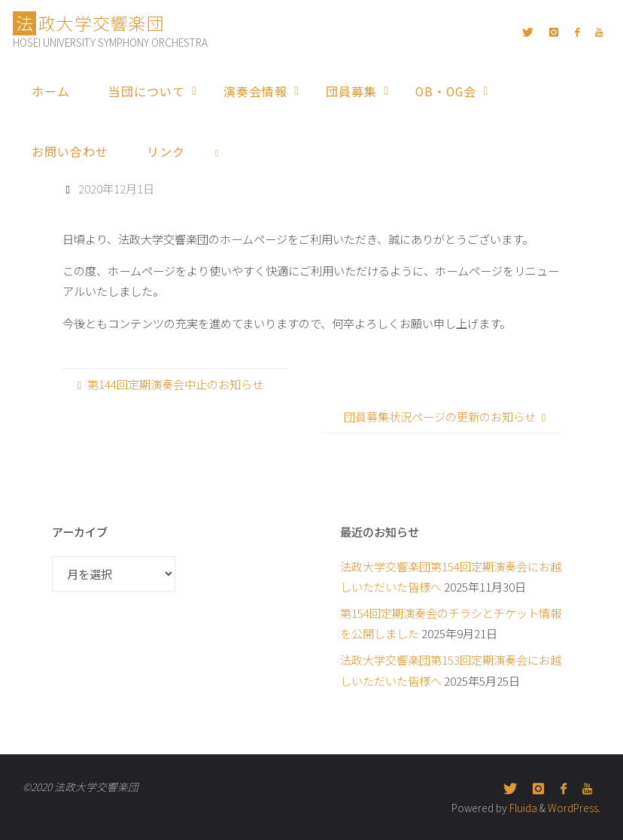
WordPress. (574, 808)
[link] (217, 151)
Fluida (522, 808)
